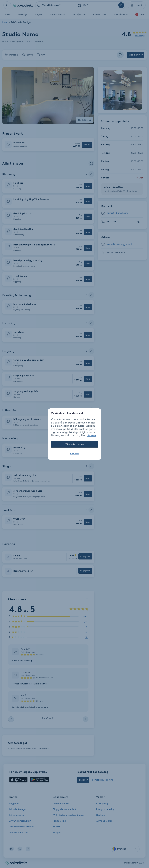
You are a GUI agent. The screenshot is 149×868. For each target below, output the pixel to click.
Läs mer (91, 435)
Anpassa (75, 454)
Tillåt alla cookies (75, 444)
